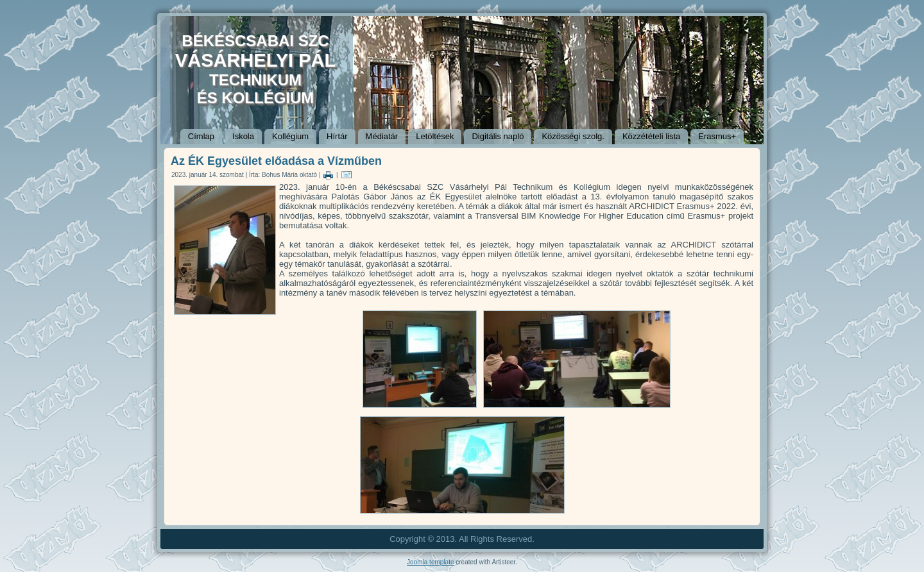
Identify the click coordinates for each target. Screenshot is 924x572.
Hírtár (337, 136)
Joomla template (430, 562)
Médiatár (382, 136)
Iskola (243, 136)
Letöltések (435, 136)
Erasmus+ (717, 136)
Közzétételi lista (651, 136)
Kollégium (290, 136)
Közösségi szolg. (573, 136)
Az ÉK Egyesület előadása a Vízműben (276, 161)
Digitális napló (498, 136)
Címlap (201, 136)
